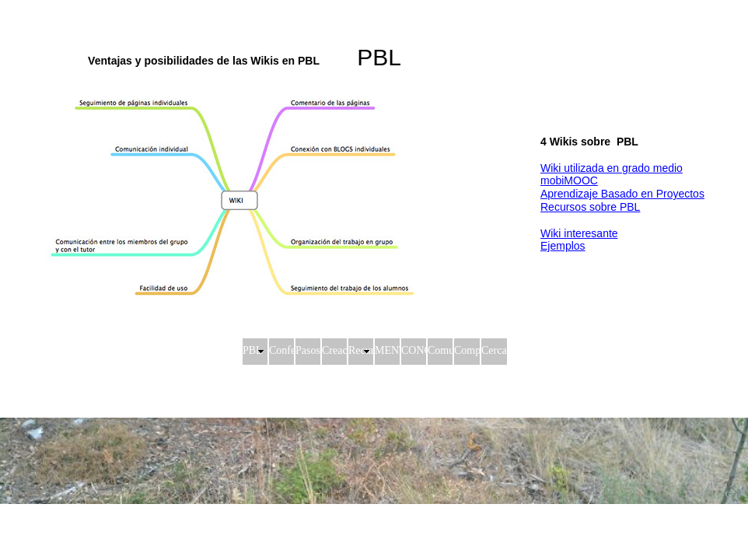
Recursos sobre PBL (590, 207)
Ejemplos (563, 246)
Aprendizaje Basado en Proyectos (622, 194)
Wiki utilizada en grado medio (612, 168)
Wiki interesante (579, 233)
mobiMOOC (569, 180)
